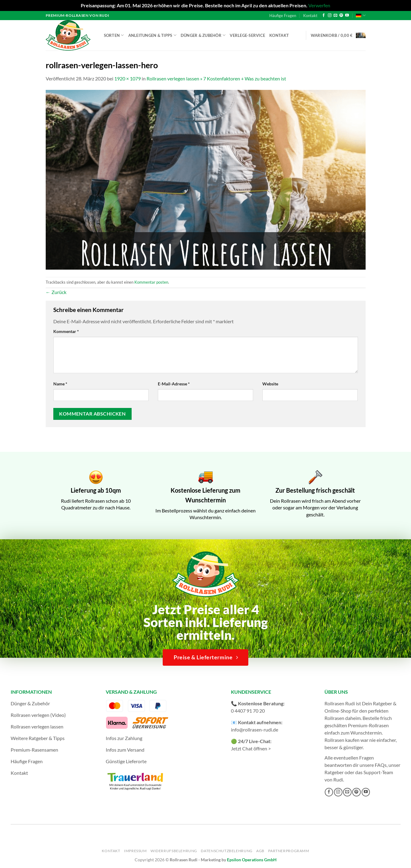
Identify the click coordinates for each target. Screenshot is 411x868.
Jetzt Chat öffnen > (251, 748)
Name (60, 384)
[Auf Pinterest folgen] (341, 16)
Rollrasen (334, 718)
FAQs (381, 765)
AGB (260, 851)
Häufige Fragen (283, 16)
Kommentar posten (151, 282)
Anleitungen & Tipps (152, 35)
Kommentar (66, 331)
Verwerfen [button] (319, 5)
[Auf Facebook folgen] (324, 16)
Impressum (135, 851)
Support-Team (378, 772)
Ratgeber (334, 772)
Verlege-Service (247, 35)
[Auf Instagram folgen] (330, 16)
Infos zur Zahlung (124, 738)
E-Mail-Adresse (174, 384)
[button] (338, 35)
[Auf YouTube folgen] (347, 16)
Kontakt (310, 16)
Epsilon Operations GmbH (252, 860)
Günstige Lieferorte (126, 761)
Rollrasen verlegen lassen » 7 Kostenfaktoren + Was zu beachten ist (216, 78)
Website (270, 384)
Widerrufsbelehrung (174, 851)
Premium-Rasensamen (34, 750)
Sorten (114, 35)
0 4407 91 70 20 (248, 711)
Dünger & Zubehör (203, 35)
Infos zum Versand (125, 750)
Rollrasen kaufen (342, 740)
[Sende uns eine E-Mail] (335, 16)
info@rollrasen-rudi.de (255, 730)
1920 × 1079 (128, 78)
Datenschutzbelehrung (227, 851)
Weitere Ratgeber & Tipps (38, 738)
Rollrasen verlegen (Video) (38, 715)
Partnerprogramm (289, 851)
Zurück (56, 292)
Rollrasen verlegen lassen (37, 726)
